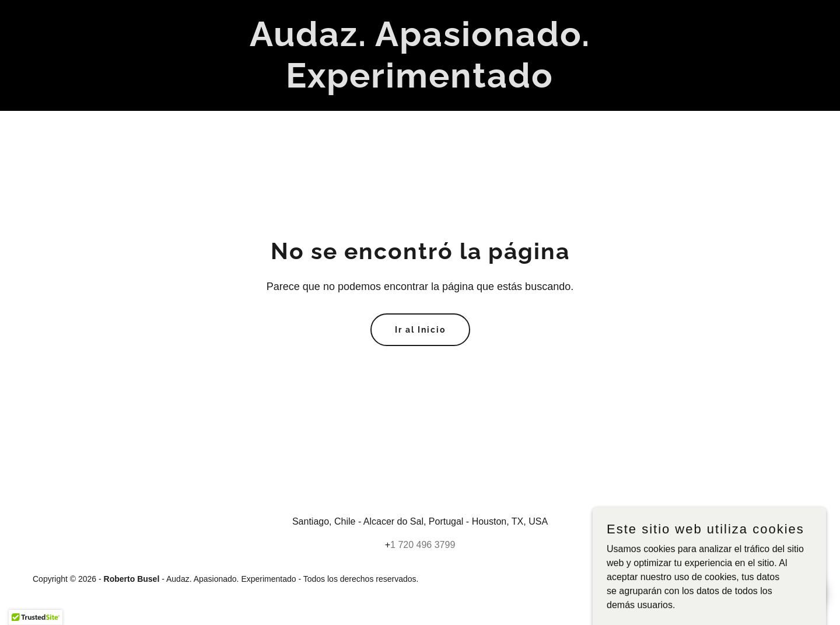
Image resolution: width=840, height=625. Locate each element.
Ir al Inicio (420, 330)
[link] (420, 84)
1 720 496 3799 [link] (423, 545)
